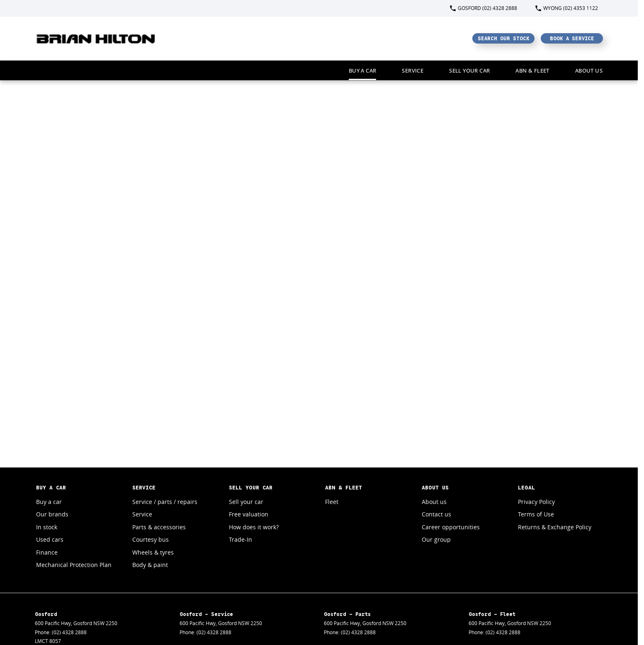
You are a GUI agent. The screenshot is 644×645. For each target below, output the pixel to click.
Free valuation (249, 514)
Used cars (50, 539)
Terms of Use (536, 514)
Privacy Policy (536, 502)
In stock (47, 527)
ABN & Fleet (532, 71)
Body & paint (150, 565)
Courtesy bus (151, 539)
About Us (589, 71)
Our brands (52, 514)
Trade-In (241, 539)
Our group (436, 539)
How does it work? (254, 527)
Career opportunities (451, 527)
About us (434, 502)
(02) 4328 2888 (69, 632)
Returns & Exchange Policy (555, 527)
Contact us (436, 514)
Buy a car (363, 71)
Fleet (332, 502)
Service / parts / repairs (165, 502)
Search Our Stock (504, 38)
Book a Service (572, 38)
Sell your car (469, 71)
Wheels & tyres (153, 552)
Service (413, 71)
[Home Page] (96, 38)
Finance (47, 552)
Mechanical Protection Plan (74, 565)
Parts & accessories (159, 527)
